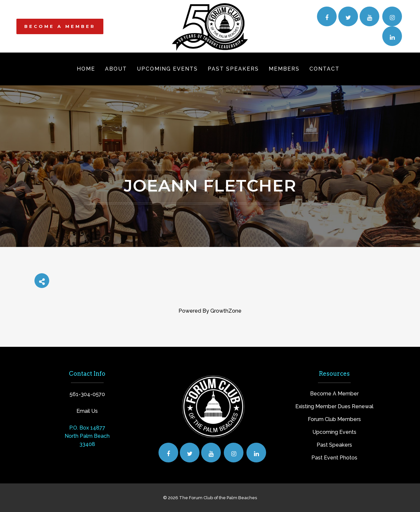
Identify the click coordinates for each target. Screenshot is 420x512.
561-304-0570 (87, 394)
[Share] (42, 281)
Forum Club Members (334, 419)
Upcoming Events (334, 432)
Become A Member (334, 394)
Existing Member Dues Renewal (334, 406)
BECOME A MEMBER (60, 26)
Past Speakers (334, 445)
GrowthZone (226, 311)
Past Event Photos (334, 458)
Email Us (87, 411)
